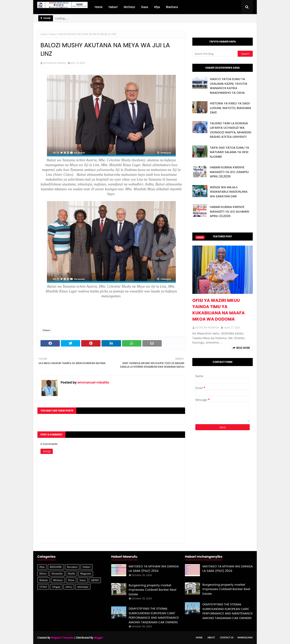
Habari (53, 34)
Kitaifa (71, 574)
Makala (44, 580)
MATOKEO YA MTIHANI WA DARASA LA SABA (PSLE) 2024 (154, 569)
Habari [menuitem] (113, 7)
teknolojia (83, 587)
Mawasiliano (245, 637)
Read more (243, 348)
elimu (69, 587)
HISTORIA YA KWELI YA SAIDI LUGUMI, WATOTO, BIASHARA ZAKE (230, 108)
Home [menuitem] (99, 7)
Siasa (83, 580)
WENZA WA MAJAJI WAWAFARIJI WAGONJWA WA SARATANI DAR (229, 192)
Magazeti (86, 574)
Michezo (58, 580)
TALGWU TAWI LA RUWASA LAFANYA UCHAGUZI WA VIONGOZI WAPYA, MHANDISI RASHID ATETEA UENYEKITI (230, 130)
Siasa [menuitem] (144, 7)
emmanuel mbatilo (54, 63)
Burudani (72, 567)
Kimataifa (57, 574)
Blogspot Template (62, 638)
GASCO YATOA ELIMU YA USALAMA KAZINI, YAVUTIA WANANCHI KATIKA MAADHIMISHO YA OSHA (229, 86)
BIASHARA (56, 567)
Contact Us (227, 637)
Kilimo (43, 574)
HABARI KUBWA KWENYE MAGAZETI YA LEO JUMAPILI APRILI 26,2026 (229, 172)
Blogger (98, 638)
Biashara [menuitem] (172, 7)
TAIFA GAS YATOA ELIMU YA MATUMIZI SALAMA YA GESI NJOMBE (229, 152)
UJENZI (95, 580)
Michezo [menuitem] (129, 7)
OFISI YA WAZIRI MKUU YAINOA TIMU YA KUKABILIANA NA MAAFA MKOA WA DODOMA (219, 310)
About (211, 637)
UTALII (43, 587)
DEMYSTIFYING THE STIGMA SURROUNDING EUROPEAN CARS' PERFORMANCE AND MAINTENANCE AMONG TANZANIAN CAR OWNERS (154, 615)
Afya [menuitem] (157, 7)
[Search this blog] (215, 54)
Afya (42, 567)
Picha (71, 580)
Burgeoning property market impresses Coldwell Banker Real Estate (153, 590)
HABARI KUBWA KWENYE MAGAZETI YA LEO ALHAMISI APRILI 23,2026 (229, 211)
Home (44, 34)
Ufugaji (56, 587)
